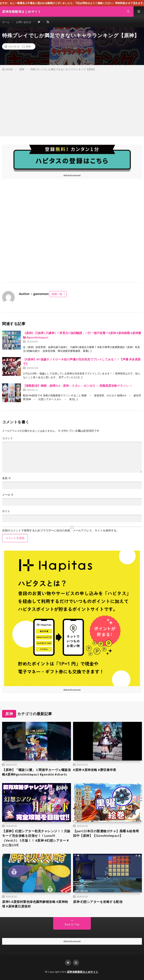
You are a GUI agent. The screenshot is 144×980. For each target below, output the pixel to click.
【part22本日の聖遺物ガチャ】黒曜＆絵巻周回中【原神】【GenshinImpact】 (106, 833)
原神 (28, 46)
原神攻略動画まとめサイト (83, 972)
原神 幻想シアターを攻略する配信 (98, 902)
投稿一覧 (57, 294)
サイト (6, 511)
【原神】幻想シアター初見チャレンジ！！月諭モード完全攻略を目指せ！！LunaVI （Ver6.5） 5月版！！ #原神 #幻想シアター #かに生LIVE (36, 838)
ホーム (6, 22)
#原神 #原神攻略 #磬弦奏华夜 (95, 770)
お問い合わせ (24, 22)
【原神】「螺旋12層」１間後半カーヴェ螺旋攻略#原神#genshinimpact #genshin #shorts (37, 772)
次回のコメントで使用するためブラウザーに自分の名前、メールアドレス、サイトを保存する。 (61, 530)
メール (8, 495)
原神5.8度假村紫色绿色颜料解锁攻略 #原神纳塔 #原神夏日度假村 (35, 904)
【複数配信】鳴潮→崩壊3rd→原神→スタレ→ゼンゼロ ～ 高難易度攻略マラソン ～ (78, 386)
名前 (6, 478)
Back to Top (72, 924)
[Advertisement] (72, 103)
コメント (8, 438)
